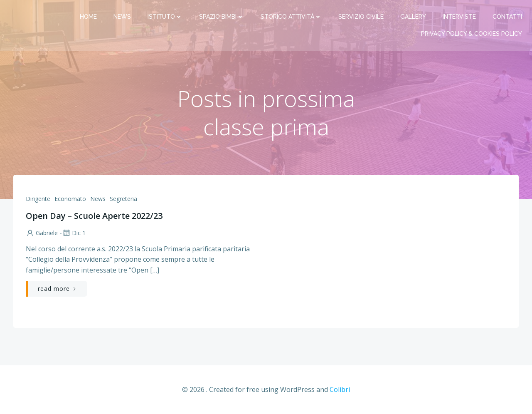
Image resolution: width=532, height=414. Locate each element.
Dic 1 (74, 233)
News (122, 17)
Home (88, 17)
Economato (70, 199)
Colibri (340, 389)
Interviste (459, 17)
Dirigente (38, 199)
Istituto (165, 17)
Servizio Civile (361, 17)
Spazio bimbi (222, 17)
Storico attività (291, 17)
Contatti (507, 17)
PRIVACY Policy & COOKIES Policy (472, 34)
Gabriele (42, 233)
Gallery (413, 17)
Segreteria (123, 199)
